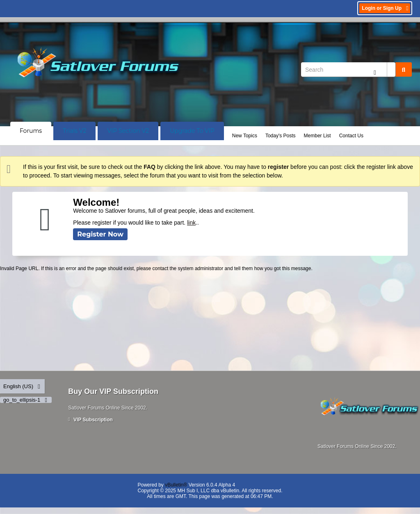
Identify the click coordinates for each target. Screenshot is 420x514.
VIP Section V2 (128, 131)
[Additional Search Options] (375, 72)
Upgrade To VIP (192, 131)
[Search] (348, 69)
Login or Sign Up (386, 8)
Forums (31, 131)
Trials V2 (74, 131)
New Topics (245, 136)
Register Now (100, 234)
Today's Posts (281, 136)
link (191, 223)
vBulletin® (176, 485)
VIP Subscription (90, 420)
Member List (317, 136)
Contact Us (351, 136)
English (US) (22, 386)
